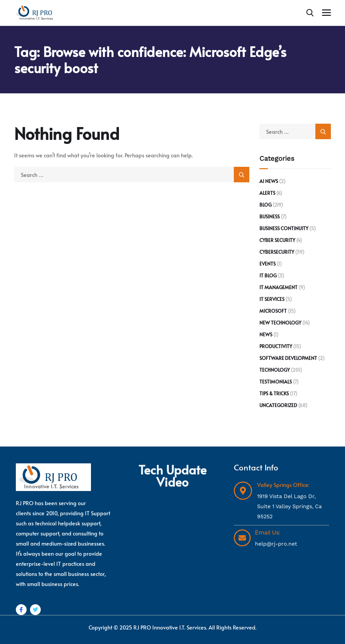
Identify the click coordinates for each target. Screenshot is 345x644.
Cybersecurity (277, 252)
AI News (269, 181)
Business (270, 217)
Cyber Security (277, 240)
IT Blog (268, 275)
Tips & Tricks (274, 393)
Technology (275, 370)
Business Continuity (284, 228)
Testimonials (276, 382)
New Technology (280, 323)
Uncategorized (278, 405)
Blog (265, 205)
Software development (288, 358)
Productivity (276, 346)
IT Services (272, 299)
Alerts (267, 193)
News (266, 334)
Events (268, 264)
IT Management (278, 287)
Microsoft (273, 311)
